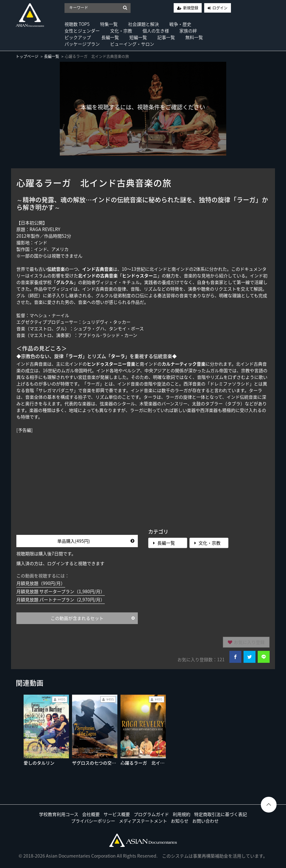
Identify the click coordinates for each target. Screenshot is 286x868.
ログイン (220, 8)
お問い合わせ (205, 821)
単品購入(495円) (96, 541)
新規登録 (191, 8)
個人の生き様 (156, 31)
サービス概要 (117, 814)
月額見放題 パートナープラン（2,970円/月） (61, 599)
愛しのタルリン (39, 763)
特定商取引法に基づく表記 (221, 814)
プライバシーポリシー (93, 821)
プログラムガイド (151, 814)
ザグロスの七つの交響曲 (96, 763)
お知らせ (180, 821)
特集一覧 (109, 24)
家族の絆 (188, 31)
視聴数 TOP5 (77, 24)
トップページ (27, 56)
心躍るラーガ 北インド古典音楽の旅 (158, 763)
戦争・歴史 (180, 24)
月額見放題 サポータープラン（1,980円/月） (61, 591)
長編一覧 (110, 37)
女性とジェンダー (82, 31)
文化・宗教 (121, 31)
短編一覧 (138, 37)
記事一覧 (166, 37)
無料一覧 (194, 37)
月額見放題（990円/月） (41, 583)
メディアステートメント (143, 821)
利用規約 (182, 814)
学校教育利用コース (59, 814)
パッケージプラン (82, 44)
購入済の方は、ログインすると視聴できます (60, 563)
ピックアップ (78, 37)
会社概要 (91, 814)
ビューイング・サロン (132, 44)
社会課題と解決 (143, 24)
